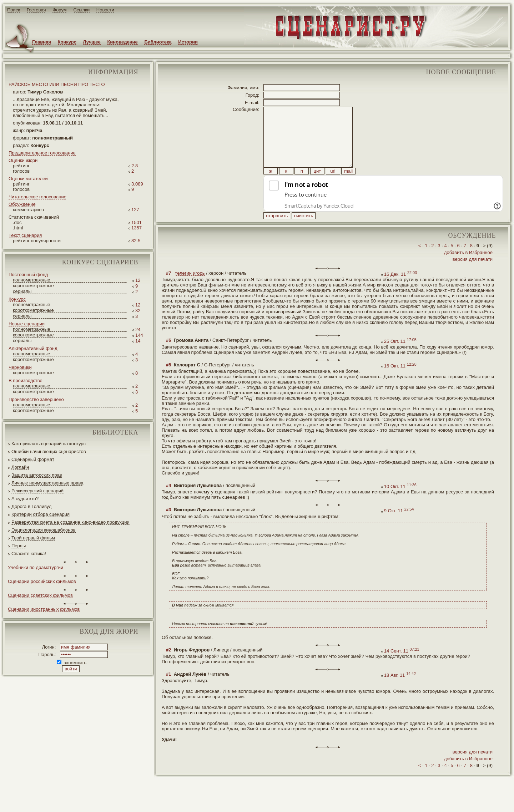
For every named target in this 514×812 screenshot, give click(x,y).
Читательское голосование (37, 197)
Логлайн (20, 467)
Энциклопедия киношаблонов (44, 530)
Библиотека (158, 42)
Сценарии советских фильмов (40, 595)
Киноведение (122, 42)
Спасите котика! (29, 554)
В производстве (26, 380)
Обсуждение (22, 204)
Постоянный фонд (28, 275)
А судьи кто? (25, 499)
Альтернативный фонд (33, 348)
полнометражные (32, 280)
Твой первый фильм (33, 538)
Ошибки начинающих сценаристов (49, 451)
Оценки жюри (23, 160)
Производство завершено (36, 399)
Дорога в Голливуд (31, 506)
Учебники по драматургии (36, 567)
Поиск (14, 10)
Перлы (19, 546)
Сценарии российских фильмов (42, 581)
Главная (42, 42)
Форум (60, 10)
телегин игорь (190, 289)
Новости (105, 10)
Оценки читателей (28, 179)
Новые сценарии (27, 324)
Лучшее (92, 42)
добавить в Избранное (468, 268)
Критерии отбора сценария (41, 514)
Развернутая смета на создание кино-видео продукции (70, 522)
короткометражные (33, 286)
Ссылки (81, 10)
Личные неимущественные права (47, 483)
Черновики (20, 367)
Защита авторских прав (37, 475)
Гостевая (36, 10)
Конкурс (67, 42)
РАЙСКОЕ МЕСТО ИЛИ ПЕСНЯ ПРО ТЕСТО (57, 84)
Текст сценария (25, 235)
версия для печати (473, 275)
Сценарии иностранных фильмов (44, 609)
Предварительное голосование (42, 153)
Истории (188, 42)
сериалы (22, 291)
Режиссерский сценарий (37, 491)
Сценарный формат (33, 459)
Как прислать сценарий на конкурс (49, 444)
